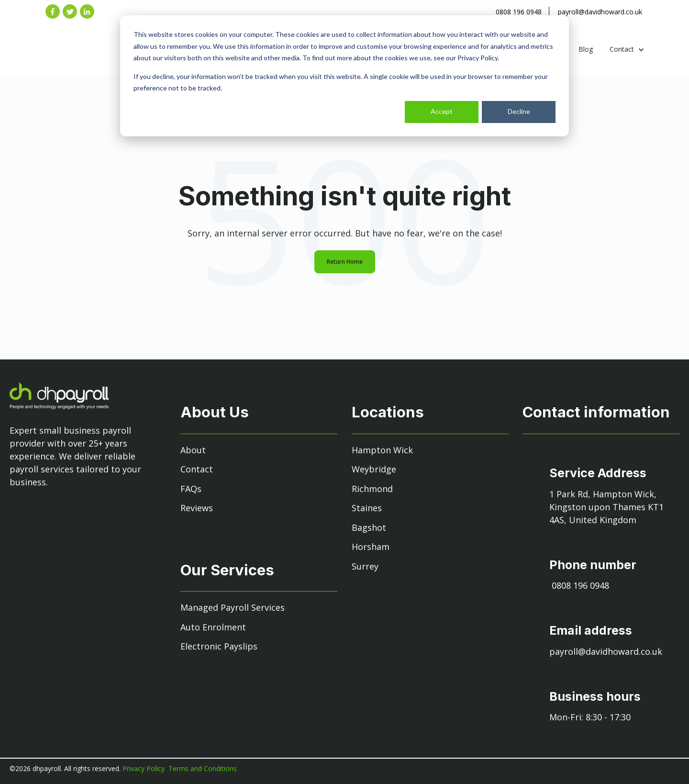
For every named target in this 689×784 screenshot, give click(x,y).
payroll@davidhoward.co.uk (600, 12)
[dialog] (344, 76)
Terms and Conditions (203, 768)
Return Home (345, 262)
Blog (586, 49)
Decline (519, 111)
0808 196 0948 (519, 12)
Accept (442, 111)
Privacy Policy (144, 768)
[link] (95, 57)
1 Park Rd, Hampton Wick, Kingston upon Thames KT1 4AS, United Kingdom (606, 507)
